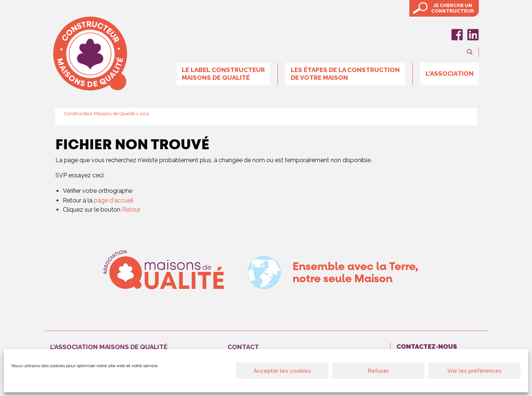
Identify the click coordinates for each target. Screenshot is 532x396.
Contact (243, 347)
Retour (131, 210)
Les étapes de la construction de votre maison (345, 74)
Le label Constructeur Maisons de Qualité (223, 74)
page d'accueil (114, 200)
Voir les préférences (475, 371)
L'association (450, 74)
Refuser (378, 371)
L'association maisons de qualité (109, 347)
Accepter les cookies (282, 371)
